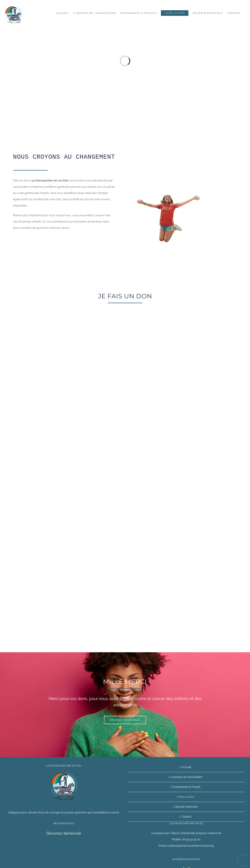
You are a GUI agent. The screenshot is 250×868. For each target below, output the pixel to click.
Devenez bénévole (64, 833)
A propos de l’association (186, 777)
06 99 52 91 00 (191, 839)
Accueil (186, 767)
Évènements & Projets (186, 787)
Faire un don (186, 797)
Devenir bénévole (186, 807)
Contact (186, 817)
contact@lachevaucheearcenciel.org (190, 846)
